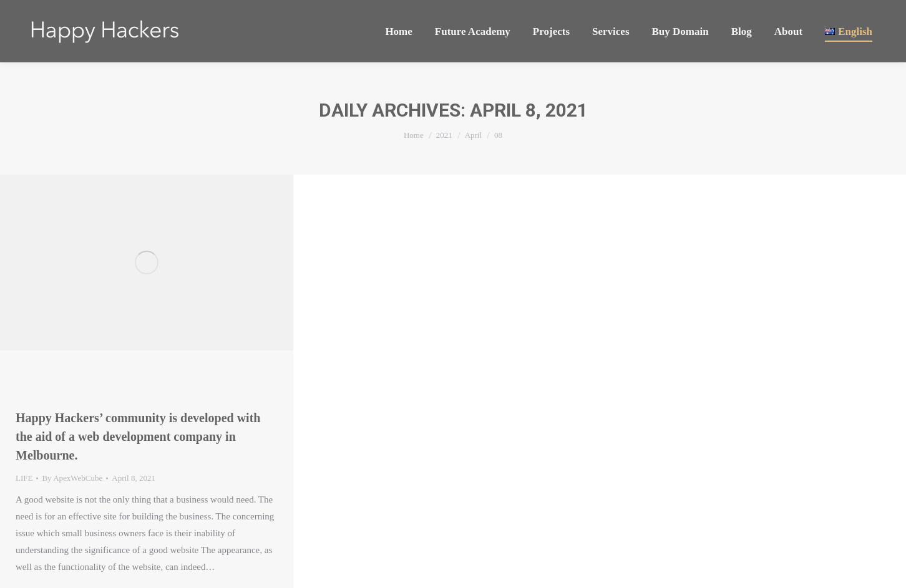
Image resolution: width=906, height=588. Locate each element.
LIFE (24, 478)
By (72, 478)
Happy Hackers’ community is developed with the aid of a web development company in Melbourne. (138, 436)
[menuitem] (398, 31)
